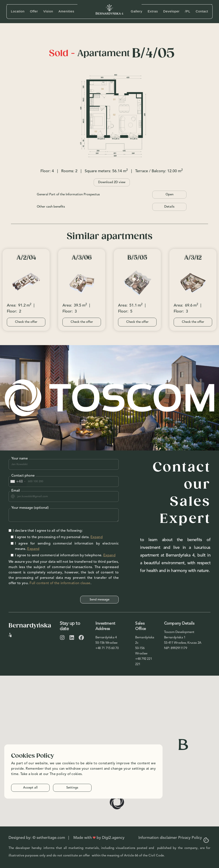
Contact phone (23, 476)
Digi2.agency (113, 838)
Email (16, 491)
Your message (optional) (30, 508)
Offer (34, 11)
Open (169, 195)
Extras (153, 11)
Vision (48, 11)
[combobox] (18, 482)
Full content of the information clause (60, 583)
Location (18, 11)
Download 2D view (112, 182)
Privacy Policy (190, 838)
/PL (188, 11)
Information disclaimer (158, 838)
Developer (171, 11)
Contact (202, 11)
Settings (72, 788)
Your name (20, 459)
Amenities (66, 11)
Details (169, 207)
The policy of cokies (66, 774)
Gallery (137, 11)
